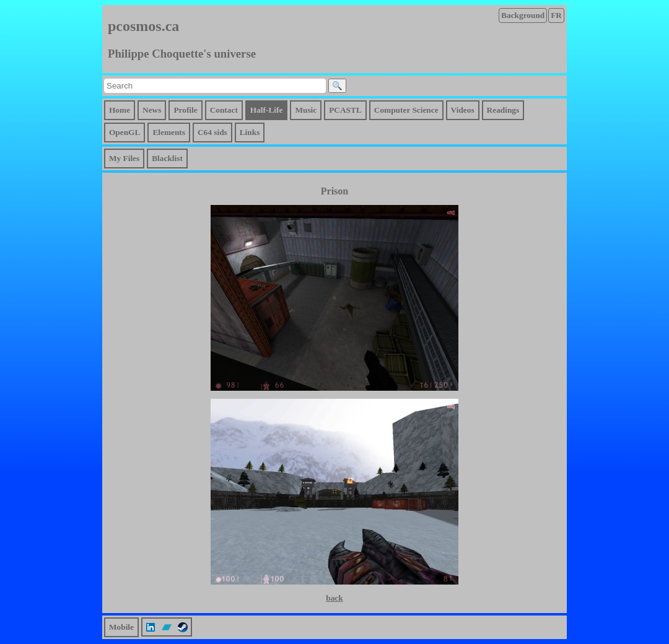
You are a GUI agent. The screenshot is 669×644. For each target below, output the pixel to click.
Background (523, 15)
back (334, 598)
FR (556, 15)
